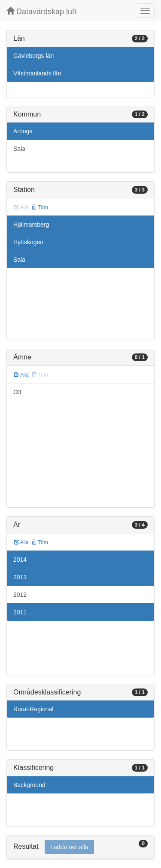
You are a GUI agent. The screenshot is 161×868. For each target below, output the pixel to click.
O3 (17, 392)
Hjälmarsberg (31, 224)
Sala (19, 149)
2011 (20, 612)
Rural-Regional (33, 709)
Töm (40, 207)
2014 (20, 560)
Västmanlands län (37, 73)
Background (29, 785)
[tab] (80, 847)
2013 (20, 577)
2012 (20, 595)
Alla (21, 375)
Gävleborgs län (33, 56)
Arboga (23, 131)
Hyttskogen (28, 242)
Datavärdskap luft (41, 11)
